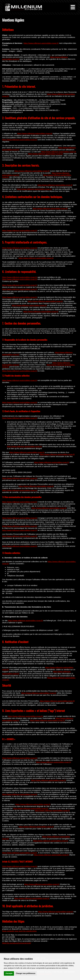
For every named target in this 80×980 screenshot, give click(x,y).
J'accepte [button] (9, 973)
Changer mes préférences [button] (26, 973)
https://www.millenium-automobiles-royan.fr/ (41, 43)
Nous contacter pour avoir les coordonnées (19, 931)
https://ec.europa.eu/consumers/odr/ (17, 943)
